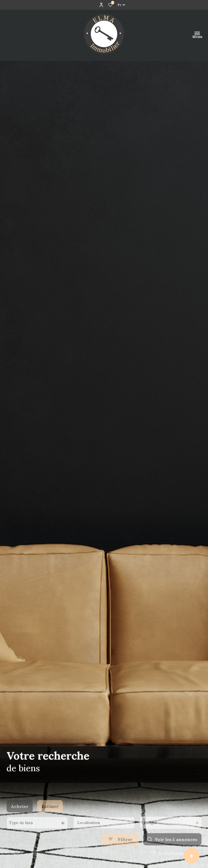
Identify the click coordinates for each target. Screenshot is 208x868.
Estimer (50, 819)
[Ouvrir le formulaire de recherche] (120, 853)
